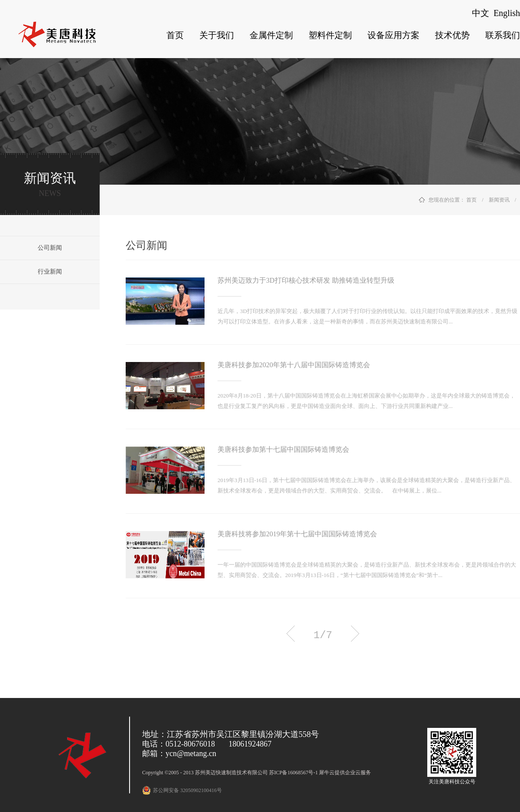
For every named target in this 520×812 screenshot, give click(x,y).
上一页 (291, 634)
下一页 (355, 634)
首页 (175, 35)
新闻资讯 (499, 200)
